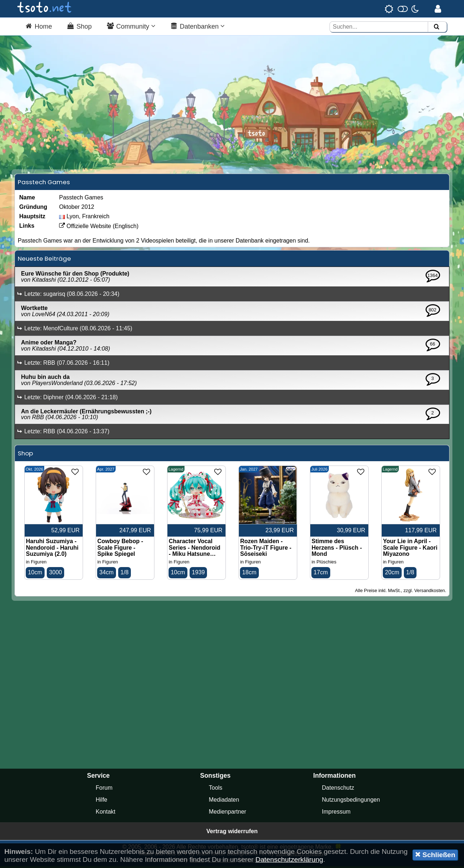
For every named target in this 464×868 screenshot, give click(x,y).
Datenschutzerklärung (289, 859)
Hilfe (101, 801)
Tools (216, 790)
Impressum (336, 813)
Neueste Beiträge (44, 260)
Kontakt (105, 813)
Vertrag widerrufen (232, 833)
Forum (104, 790)
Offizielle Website (85, 228)
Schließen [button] (435, 855)
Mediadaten (224, 801)
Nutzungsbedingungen (351, 801)
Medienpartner (227, 813)
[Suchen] (436, 27)
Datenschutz (338, 790)
